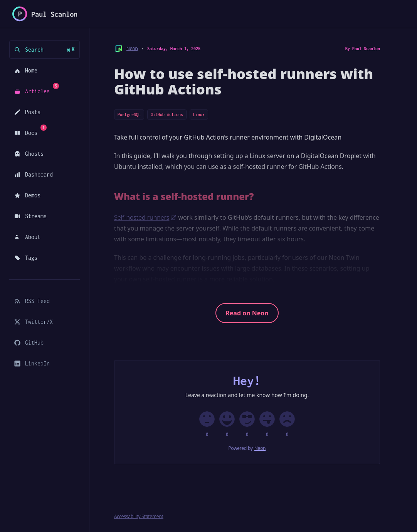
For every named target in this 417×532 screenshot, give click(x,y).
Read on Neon (247, 313)
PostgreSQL (129, 114)
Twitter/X (34, 322)
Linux (199, 114)
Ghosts (29, 154)
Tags (26, 258)
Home (26, 70)
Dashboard (34, 174)
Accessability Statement (139, 517)
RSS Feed (32, 301)
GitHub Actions (167, 114)
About (27, 237)
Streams (30, 216)
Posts (27, 112)
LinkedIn (32, 363)
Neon (132, 49)
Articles (35, 89)
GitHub (29, 343)
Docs (29, 130)
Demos (27, 195)
